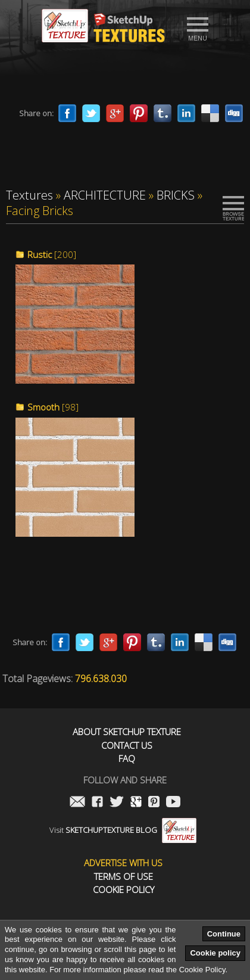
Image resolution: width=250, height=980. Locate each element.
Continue (224, 934)
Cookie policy (215, 953)
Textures (29, 195)
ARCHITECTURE (105, 195)
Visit (123, 830)
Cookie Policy (124, 890)
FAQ (127, 759)
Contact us (127, 746)
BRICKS (176, 195)
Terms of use (124, 877)
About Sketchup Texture (127, 732)
